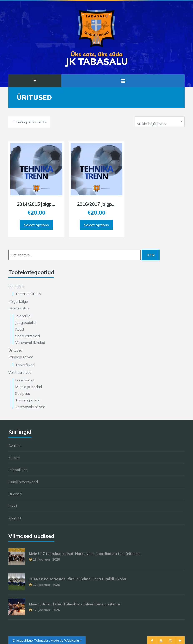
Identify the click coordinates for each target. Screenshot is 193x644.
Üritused (15, 350)
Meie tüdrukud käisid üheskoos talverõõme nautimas (75, 604)
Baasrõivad (25, 380)
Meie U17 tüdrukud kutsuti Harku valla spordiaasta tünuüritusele (85, 554)
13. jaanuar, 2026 (46, 559)
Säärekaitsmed (28, 336)
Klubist (14, 458)
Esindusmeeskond (23, 482)
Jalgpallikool (18, 470)
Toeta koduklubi (28, 294)
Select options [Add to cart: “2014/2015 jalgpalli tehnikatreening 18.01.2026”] (36, 225)
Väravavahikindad (30, 343)
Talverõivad (25, 365)
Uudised (15, 494)
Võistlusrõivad (20, 372)
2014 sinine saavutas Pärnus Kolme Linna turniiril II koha (78, 579)
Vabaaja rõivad (21, 357)
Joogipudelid (25, 323)
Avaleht (15, 446)
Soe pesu (23, 393)
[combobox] (160, 122)
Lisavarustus (19, 308)
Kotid (19, 329)
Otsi (151, 255)
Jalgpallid (23, 316)
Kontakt (15, 518)
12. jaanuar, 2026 (46, 585)
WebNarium (73, 641)
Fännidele (16, 286)
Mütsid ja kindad (29, 387)
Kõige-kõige (18, 301)
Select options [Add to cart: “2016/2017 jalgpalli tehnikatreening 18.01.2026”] (96, 225)
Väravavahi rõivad (30, 407)
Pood (13, 506)
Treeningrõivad (28, 400)
